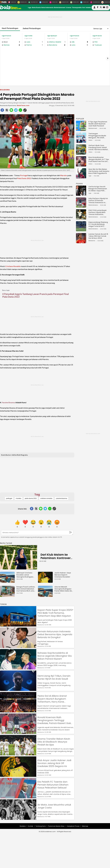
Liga (30, 8)
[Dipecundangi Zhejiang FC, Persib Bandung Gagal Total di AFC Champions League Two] (81, 230)
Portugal (24, 175)
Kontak (31, 826)
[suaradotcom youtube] (104, 8)
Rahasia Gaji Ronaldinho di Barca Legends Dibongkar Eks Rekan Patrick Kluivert (55, 656)
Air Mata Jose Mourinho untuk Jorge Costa (54, 806)
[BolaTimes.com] (33, 2)
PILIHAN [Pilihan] (79, 184)
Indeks (88, 8)
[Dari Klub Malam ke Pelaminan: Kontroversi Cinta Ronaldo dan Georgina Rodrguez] (19, 557)
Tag (37, 495)
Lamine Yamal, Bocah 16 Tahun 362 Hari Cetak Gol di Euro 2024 (98, 236)
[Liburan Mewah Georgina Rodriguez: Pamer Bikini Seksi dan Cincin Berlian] (46, 596)
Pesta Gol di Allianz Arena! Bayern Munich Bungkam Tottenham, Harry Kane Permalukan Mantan (52, 699)
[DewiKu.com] (53, 2)
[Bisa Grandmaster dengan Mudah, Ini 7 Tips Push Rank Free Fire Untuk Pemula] (81, 165)
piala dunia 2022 (31, 498)
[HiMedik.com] (84, 2)
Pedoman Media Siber (56, 826)
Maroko (64, 175)
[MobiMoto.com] (64, 2)
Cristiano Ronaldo (13, 266)
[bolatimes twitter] (101, 8)
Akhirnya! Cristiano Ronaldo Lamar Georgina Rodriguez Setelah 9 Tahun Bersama (25, 575)
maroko (18, 498)
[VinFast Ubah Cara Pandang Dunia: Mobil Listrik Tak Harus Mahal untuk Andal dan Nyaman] (81, 154)
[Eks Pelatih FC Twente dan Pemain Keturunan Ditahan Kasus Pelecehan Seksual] (18, 797)
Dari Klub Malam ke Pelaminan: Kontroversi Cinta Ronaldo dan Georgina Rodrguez (57, 560)
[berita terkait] (6, 543)
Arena (69, 8)
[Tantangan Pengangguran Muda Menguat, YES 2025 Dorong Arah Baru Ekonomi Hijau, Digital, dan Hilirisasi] (81, 142)
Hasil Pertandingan (10, 28)
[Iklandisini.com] (95, 2)
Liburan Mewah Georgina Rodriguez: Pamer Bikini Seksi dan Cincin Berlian (64, 589)
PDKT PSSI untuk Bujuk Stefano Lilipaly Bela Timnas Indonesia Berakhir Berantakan (97, 212)
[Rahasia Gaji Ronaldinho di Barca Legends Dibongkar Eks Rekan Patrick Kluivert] (18, 668)
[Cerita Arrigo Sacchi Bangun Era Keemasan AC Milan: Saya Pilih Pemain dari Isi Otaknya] (81, 195)
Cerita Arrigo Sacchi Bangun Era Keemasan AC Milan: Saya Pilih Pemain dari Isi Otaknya (98, 189)
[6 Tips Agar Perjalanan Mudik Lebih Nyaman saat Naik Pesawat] (81, 130)
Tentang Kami (41, 826)
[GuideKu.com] (74, 2)
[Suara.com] (12, 2)
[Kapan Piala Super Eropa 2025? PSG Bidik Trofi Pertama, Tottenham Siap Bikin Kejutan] (18, 625)
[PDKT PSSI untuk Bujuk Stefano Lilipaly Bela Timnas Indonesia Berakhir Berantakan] (81, 218)
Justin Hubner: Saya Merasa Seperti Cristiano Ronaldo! (63, 575)
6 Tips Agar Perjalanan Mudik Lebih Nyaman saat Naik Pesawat (98, 124)
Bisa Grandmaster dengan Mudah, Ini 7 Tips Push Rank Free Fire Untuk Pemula (99, 159)
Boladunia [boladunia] (5, 90)
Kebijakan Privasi (73, 826)
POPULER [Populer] (80, 119)
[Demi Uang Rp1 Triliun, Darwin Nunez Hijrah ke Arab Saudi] (18, 690)
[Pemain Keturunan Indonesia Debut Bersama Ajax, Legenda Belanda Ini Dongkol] (18, 647)
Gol (84, 8)
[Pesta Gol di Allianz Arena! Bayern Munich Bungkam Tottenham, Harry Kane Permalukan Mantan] (18, 711)
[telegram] (16, 111)
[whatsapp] (20, 111)
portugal (9, 498)
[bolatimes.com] (11, 9)
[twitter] (7, 111)
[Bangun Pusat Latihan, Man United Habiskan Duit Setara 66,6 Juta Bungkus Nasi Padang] (8, 596)
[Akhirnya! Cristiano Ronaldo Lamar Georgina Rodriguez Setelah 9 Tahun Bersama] (8, 582)
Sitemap (85, 826)
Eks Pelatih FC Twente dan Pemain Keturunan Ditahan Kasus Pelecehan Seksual (53, 785)
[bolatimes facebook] (98, 8)
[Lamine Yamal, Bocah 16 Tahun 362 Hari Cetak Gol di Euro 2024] (81, 242)
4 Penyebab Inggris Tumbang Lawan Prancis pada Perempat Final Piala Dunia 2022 (35, 295)
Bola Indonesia (47, 8)
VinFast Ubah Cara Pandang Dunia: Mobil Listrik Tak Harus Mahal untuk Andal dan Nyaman (99, 147)
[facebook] (2, 111)
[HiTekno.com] (43, 2)
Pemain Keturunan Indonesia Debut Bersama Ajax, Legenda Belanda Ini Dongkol (55, 634)
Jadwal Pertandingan (32, 28)
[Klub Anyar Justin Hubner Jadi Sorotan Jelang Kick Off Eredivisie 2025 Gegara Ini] (18, 776)
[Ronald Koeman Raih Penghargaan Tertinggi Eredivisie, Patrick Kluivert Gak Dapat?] (18, 733)
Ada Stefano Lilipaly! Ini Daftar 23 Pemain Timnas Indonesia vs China (98, 200)
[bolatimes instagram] (107, 8)
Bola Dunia (36, 8)
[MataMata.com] (22, 2)
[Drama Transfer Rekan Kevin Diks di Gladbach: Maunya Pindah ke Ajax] (18, 754)
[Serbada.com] (106, 2)
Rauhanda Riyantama (8, 106)
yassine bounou (62, 498)
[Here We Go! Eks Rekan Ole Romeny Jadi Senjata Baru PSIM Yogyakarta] (81, 177)
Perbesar (68, 117)
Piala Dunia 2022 (24, 178)
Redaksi (23, 826)
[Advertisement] (55, 67)
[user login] (94, 8)
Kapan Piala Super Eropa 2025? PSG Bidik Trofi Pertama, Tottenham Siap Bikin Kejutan (55, 613)
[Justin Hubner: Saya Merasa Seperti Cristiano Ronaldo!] (46, 582)
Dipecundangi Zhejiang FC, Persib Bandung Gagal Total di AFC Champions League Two (98, 224)
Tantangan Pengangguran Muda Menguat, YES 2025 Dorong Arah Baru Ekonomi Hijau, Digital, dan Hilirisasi (98, 136)
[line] (11, 111)
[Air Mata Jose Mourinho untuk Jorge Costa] (18, 819)
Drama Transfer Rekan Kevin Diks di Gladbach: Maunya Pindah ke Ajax (54, 742)
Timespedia (77, 8)
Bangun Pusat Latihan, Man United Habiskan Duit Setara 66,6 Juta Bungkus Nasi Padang (26, 589)
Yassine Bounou (8, 402)
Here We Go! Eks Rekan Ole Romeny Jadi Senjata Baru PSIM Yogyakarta (99, 171)
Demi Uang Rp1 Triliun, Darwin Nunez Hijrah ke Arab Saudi (54, 677)
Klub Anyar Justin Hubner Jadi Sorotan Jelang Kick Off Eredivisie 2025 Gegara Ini (54, 763)
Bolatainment (60, 8)
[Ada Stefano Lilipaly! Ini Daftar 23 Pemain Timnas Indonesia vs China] (81, 207)
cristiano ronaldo (46, 498)
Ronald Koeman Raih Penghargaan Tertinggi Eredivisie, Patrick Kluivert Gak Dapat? (54, 720)
